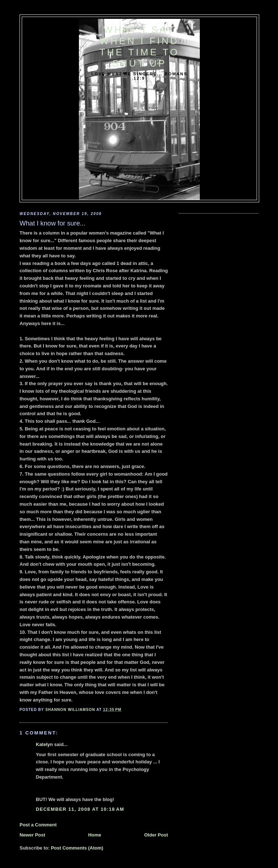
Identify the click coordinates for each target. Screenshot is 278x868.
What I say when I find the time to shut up (139, 47)
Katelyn (44, 744)
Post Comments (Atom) (77, 848)
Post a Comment (38, 825)
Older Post (156, 835)
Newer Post (32, 835)
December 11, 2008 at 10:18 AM (80, 809)
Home (94, 835)
